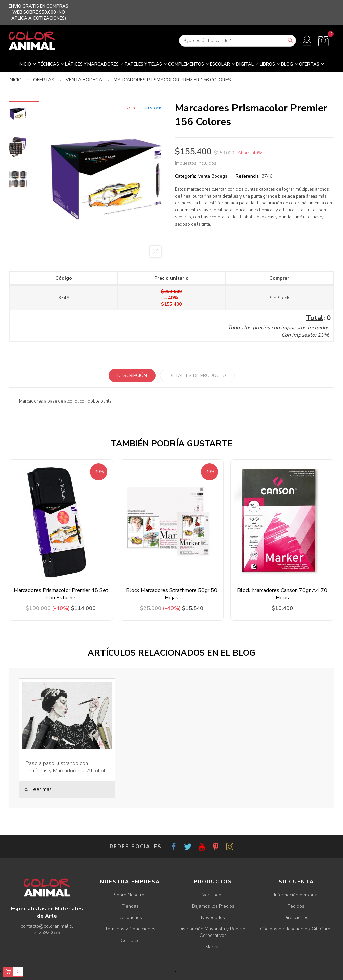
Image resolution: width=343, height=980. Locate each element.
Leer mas (38, 789)
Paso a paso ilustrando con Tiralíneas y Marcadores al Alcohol (65, 767)
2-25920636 (47, 933)
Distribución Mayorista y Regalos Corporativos (213, 932)
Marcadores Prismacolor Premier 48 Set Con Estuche (61, 594)
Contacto (130, 940)
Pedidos (296, 906)
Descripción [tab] (132, 376)
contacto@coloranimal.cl (47, 926)
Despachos (130, 918)
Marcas (213, 947)
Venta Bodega (213, 176)
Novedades (213, 918)
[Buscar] (237, 41)
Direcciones (296, 918)
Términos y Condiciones (130, 929)
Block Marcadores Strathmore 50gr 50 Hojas (172, 594)
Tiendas (130, 906)
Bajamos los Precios (213, 906)
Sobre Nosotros (130, 895)
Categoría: (185, 176)
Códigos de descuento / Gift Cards (296, 929)
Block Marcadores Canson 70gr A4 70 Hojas (282, 594)
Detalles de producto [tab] (197, 376)
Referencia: (248, 176)
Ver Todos (213, 895)
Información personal (296, 895)
